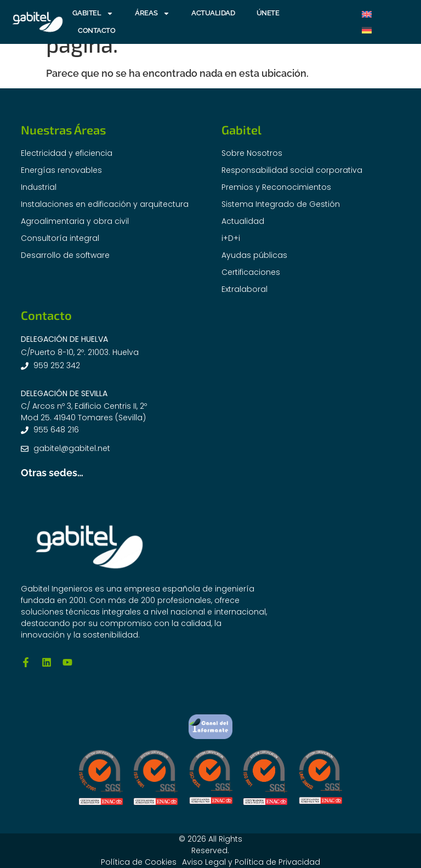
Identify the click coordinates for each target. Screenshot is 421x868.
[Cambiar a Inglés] (367, 14)
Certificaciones (251, 272)
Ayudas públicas (254, 255)
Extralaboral (244, 289)
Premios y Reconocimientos (276, 187)
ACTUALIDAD (213, 13)
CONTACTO (96, 30)
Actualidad (243, 221)
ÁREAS (152, 13)
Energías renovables (61, 170)
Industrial (39, 187)
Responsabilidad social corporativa (292, 170)
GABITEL (93, 13)
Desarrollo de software (65, 255)
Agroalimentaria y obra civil (75, 221)
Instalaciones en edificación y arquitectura (105, 204)
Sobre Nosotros (252, 153)
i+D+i (231, 238)
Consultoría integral (60, 238)
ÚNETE (268, 13)
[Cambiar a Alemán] (367, 30)
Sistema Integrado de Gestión (281, 204)
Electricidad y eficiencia (67, 153)
